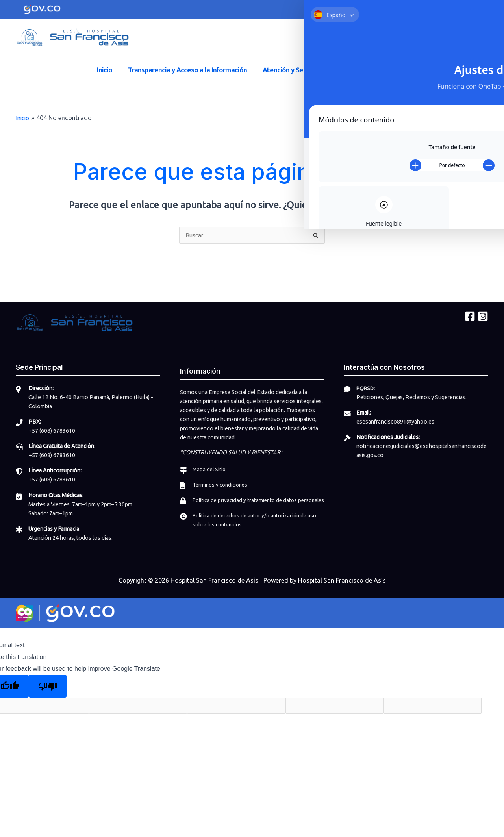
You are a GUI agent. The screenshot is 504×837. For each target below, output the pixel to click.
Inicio (108, 70)
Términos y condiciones (222, 485)
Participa (391, 70)
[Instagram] (342, 39)
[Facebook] (327, 39)
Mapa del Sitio (210, 469)
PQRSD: (367, 389)
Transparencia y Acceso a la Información (189, 70)
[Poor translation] (48, 686)
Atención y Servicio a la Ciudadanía (313, 70)
